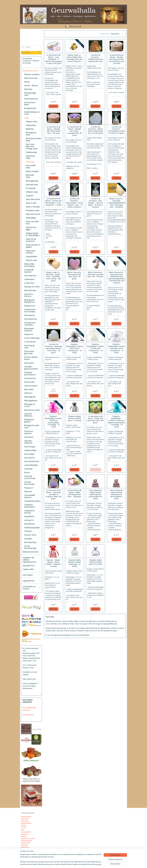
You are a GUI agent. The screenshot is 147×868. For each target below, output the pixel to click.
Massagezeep (32, 181)
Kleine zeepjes (32, 171)
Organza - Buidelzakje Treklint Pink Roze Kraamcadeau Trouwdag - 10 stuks (53, 422)
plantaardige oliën (27, 841)
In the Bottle (30, 342)
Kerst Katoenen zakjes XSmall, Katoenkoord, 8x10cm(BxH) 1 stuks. (116, 494)
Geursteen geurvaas (32, 352)
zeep (23, 830)
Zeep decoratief (33, 199)
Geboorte (29, 334)
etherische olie (26, 843)
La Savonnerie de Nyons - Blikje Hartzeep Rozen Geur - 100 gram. (74, 493)
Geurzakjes (29, 454)
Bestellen (53, 106)
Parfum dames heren (31, 358)
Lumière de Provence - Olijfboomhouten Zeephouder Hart (95, 58)
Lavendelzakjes (31, 465)
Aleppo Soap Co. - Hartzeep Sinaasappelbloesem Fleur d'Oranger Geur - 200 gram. (116, 203)
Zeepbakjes (31, 218)
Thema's (32, 531)
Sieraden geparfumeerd (31, 368)
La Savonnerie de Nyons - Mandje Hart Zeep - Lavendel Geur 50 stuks (74, 131)
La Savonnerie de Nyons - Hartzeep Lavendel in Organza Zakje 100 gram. (53, 494)
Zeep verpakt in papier (33, 246)
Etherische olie (32, 78)
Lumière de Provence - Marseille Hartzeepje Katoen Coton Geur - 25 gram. (53, 348)
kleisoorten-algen (31, 228)
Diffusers (28, 393)
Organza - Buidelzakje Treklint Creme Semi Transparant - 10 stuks (95, 348)
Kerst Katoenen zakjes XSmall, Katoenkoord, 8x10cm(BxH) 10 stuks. (95, 494)
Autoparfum (30, 378)
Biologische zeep (31, 134)
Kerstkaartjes (30, 542)
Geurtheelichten (32, 461)
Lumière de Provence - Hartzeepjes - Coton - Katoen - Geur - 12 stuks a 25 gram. (74, 203)
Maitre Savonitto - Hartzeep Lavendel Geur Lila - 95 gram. (95, 274)
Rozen (27, 472)
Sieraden (28, 539)
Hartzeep (30, 162)
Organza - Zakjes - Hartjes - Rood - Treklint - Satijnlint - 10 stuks (53, 563)
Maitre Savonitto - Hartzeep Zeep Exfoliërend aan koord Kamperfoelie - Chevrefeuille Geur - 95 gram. (116, 278)
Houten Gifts (30, 535)
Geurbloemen (31, 319)
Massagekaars (31, 400)
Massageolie (30, 397)
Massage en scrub (30, 405)
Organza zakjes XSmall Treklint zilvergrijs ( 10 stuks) (74, 563)
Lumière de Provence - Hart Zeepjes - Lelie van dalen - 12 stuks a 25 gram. (95, 203)
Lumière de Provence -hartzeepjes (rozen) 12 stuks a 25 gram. (116, 130)
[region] (61, 859)
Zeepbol (29, 196)
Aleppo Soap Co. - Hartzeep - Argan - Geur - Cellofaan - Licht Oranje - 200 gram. (53, 277)
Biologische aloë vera (32, 426)
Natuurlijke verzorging (32, 265)
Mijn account (75, 26)
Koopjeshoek (30, 108)
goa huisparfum (26, 832)
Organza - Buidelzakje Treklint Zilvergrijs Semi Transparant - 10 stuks (116, 348)
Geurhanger (30, 447)
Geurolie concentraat (30, 477)
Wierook (28, 491)
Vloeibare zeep (33, 210)
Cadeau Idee (25, 821)
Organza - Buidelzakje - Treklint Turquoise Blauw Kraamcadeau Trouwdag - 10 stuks (116, 422)
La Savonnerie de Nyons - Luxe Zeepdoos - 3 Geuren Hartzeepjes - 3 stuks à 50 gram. (53, 59)
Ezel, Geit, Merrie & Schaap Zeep (32, 146)
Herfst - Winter (31, 85)
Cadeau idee (28, 569)
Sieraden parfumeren (30, 373)
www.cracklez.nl (28, 714)
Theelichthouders (32, 501)
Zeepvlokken (32, 256)
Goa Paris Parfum (32, 295)
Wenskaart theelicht (29, 330)
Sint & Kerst (25, 819)
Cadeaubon (29, 279)
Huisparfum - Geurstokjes (30, 310)
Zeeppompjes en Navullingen (33, 234)
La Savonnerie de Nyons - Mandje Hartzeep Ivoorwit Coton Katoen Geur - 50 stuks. (116, 59)
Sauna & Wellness (28, 415)
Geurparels (29, 458)
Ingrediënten (31, 581)
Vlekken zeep (32, 192)
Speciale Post (29, 566)
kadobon (24, 825)
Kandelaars (29, 516)
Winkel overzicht (31, 71)
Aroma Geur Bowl (30, 103)
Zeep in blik (31, 203)
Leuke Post (29, 283)
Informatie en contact (31, 588)
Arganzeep (31, 125)
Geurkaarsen (30, 276)
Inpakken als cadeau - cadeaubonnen (30, 560)
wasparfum (25, 834)
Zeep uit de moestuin (31, 240)
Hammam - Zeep (31, 157)
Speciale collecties (32, 442)
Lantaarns (29, 520)
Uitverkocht (95, 470)
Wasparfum (30, 306)
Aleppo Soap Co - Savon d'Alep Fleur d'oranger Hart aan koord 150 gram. (74, 58)
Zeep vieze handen (31, 252)
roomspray (24, 845)
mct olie (24, 827)
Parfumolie (29, 382)
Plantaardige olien (30, 94)
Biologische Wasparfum (30, 301)
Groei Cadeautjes (32, 338)
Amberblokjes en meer (32, 113)
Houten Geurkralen (29, 483)
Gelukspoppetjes (32, 527)
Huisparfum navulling (30, 324)
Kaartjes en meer (32, 287)
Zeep (32, 118)
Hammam (29, 437)
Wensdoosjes (30, 290)
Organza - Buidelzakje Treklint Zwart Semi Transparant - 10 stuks (74, 348)
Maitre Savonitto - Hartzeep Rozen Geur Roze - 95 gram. (74, 275)
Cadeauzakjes (30, 450)
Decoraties (29, 363)
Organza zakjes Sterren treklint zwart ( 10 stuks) (74, 418)
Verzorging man (32, 346)
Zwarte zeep (31, 260)
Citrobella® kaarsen (29, 496)
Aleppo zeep (31, 121)
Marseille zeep (33, 176)
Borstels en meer (32, 410)
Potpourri (32, 488)
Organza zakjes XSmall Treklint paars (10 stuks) (95, 562)
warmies (24, 836)
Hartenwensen (31, 99)
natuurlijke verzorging (28, 838)
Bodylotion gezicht (29, 421)
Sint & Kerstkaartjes (30, 547)
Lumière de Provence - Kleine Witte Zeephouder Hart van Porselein (95, 130)
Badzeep (30, 129)
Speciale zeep (32, 184)
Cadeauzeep (31, 152)
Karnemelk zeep (31, 166)
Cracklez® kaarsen (32, 271)
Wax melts (29, 389)
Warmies (32, 89)
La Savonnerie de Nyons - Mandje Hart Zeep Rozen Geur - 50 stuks (53, 130)
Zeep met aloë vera (32, 223)
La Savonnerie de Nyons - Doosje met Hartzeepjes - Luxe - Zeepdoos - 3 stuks (53, 202)
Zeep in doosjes (33, 207)
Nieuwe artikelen (32, 74)
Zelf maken (31, 575)
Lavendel (28, 469)
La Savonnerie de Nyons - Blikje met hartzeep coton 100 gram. (95, 419)
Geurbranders (31, 386)
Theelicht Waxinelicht (29, 506)
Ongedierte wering (32, 512)
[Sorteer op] (117, 34)
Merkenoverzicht (31, 552)
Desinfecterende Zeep (33, 139)
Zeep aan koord (33, 214)
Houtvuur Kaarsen (29, 432)
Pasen (27, 82)
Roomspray (29, 315)
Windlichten (30, 524)
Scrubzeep (31, 188)
